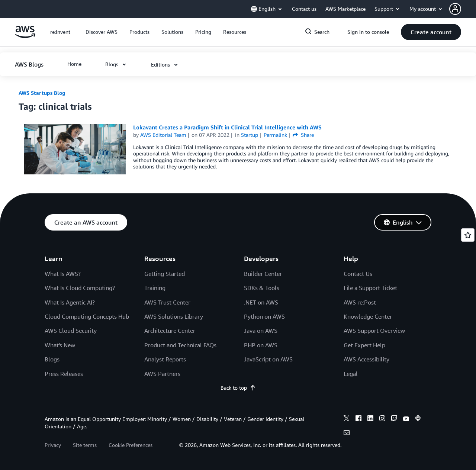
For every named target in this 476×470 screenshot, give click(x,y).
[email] (347, 434)
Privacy (53, 445)
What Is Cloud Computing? (80, 288)
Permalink (275, 135)
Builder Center (263, 274)
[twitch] (394, 419)
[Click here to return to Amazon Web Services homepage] (25, 36)
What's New (60, 345)
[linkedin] (370, 419)
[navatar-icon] (455, 9)
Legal (351, 374)
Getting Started (165, 274)
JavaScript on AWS (268, 359)
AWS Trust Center (167, 302)
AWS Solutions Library (174, 316)
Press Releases (64, 374)
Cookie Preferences (131, 445)
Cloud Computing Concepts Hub (87, 316)
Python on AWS (264, 316)
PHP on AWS (261, 345)
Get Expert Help (364, 345)
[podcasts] (418, 419)
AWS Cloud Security (71, 331)
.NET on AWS (261, 302)
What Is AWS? (63, 274)
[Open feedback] (468, 235)
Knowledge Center (368, 316)
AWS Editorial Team (163, 135)
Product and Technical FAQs (180, 345)
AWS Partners (162, 374)
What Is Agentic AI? (70, 302)
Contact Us (358, 274)
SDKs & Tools (262, 288)
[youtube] (406, 419)
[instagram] (382, 419)
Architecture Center (170, 331)
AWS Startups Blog (42, 93)
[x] (347, 419)
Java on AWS (261, 331)
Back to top (238, 388)
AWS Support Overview (374, 331)
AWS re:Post (360, 302)
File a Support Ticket (370, 288)
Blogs (52, 359)
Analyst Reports (165, 359)
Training (155, 288)
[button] (463, 9)
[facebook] (358, 419)
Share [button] (303, 135)
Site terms (85, 445)
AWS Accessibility (366, 359)
